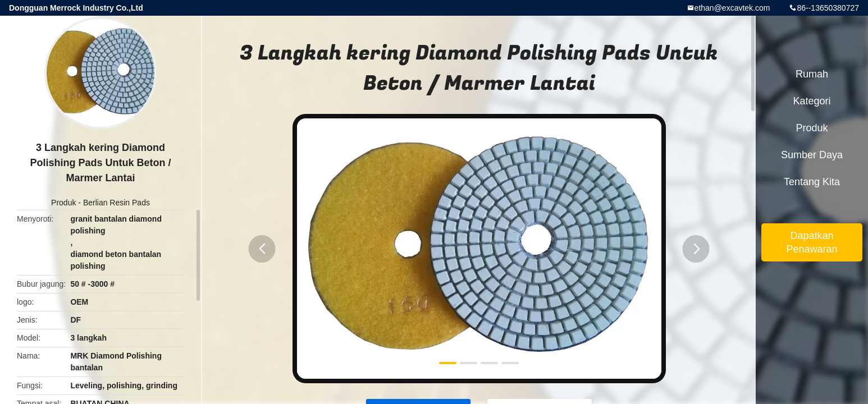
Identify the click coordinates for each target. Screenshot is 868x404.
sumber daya (812, 155)
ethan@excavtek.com (732, 8)
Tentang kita (812, 182)
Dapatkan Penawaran (812, 242)
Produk (63, 203)
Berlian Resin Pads (117, 203)
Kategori (812, 101)
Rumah (812, 74)
